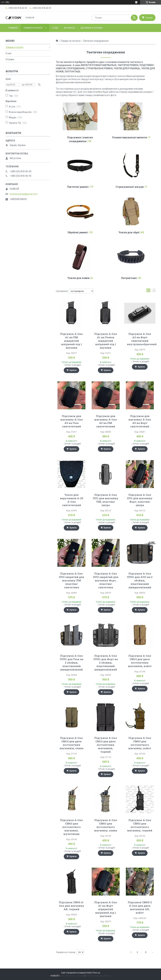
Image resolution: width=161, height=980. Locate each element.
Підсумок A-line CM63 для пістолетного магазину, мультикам (71, 827)
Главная (13, 28)
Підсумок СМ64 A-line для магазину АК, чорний (71, 906)
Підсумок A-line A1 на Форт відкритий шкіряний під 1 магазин (106, 909)
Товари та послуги (70, 41)
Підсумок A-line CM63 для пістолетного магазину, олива (106, 825)
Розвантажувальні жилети (130, 137)
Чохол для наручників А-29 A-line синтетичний (72, 500)
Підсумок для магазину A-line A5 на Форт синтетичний (140, 421)
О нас (55, 28)
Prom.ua (96, 973)
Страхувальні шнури (130, 187)
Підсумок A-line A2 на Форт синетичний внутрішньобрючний (142, 339)
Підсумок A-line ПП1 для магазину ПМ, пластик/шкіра (106, 500)
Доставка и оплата (91, 28)
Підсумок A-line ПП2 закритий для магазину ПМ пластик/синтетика (71, 580)
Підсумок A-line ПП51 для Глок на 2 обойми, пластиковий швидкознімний (72, 663)
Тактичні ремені (78, 187)
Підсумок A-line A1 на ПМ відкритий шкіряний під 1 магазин (71, 341)
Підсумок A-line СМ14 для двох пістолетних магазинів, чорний (106, 745)
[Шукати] (134, 18)
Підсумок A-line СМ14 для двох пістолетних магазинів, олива (71, 743)
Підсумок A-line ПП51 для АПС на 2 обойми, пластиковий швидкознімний (140, 580)
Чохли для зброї (129, 232)
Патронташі (129, 278)
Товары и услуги (33, 28)
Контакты (69, 28)
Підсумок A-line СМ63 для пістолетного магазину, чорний (140, 825)
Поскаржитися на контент (72, 976)
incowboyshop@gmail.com (24, 194)
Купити (73, 370)
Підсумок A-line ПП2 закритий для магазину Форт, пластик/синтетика (106, 580)
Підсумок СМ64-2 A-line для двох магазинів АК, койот (140, 907)
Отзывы (10, 59)
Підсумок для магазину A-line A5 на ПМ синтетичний (106, 421)
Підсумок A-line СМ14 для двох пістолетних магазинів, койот (140, 661)
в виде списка (154, 291)
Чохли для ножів (78, 278)
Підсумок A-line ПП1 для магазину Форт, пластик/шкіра (140, 500)
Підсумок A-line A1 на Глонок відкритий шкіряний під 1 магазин (106, 341)
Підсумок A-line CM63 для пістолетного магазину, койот (140, 743)
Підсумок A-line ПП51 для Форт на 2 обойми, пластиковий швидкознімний (106, 663)
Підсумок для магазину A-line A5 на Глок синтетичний (72, 421)
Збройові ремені (78, 232)
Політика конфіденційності (98, 976)
